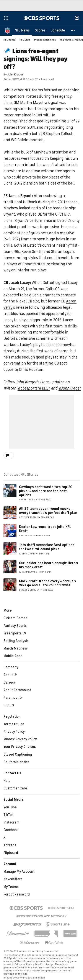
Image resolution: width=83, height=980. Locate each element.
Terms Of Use (14, 724)
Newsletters (13, 879)
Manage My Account (19, 872)
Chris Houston (31, 369)
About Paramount (17, 690)
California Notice (16, 762)
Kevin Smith (32, 252)
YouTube (10, 807)
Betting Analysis (16, 641)
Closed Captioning (18, 755)
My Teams (11, 887)
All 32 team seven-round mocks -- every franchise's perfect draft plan (48, 511)
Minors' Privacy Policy (20, 739)
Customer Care (15, 788)
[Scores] (40, 30)
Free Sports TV (15, 633)
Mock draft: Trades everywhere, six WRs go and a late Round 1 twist (48, 583)
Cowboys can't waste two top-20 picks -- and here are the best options (46, 491)
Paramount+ (13, 698)
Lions (8, 103)
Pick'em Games (15, 618)
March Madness (16, 648)
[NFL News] (22, 30)
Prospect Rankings (45, 40)
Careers (10, 683)
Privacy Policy (14, 732)
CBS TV (9, 705)
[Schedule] (58, 30)
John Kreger (15, 74)
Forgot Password (17, 894)
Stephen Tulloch (60, 134)
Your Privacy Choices (20, 747)
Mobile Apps (13, 656)
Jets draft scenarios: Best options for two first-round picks (47, 547)
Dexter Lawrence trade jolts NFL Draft (45, 529)
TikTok (8, 815)
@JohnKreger (70, 388)
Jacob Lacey (19, 283)
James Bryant (20, 196)
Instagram (11, 822)
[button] (73, 30)
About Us (11, 675)
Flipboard (11, 853)
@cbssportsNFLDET (34, 388)
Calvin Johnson (30, 140)
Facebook (11, 830)
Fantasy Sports (15, 626)
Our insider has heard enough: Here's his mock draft (49, 565)
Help (7, 781)
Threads (10, 845)
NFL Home (9, 40)
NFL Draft (25, 40)
